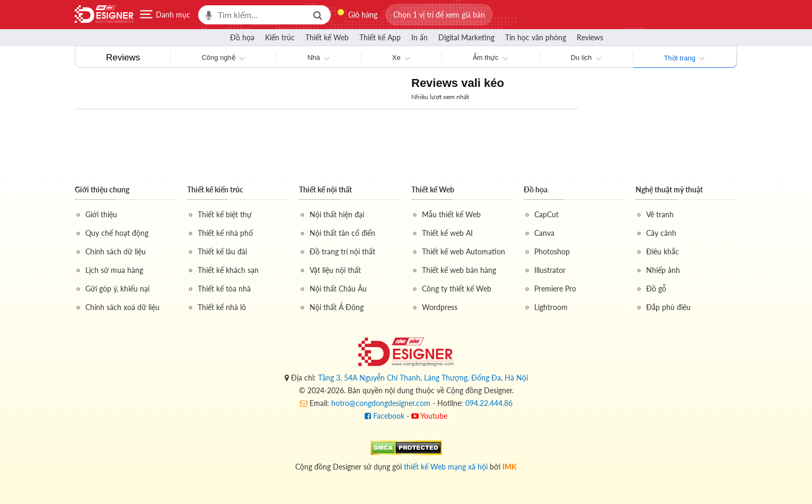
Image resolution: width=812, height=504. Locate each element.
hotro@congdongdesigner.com (381, 403)
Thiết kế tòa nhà (224, 289)
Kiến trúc (280, 37)
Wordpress (440, 307)
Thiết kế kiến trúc (215, 189)
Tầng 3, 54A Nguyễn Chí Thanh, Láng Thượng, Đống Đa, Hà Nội (423, 378)
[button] (439, 15)
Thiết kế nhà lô (222, 307)
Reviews (590, 37)
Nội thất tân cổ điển (342, 233)
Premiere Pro (555, 289)
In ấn (420, 37)
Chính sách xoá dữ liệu (122, 307)
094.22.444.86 (489, 403)
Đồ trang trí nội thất (342, 251)
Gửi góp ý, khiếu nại (117, 289)
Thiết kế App (380, 37)
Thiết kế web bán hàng (459, 270)
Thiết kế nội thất (325, 189)
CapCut (546, 214)
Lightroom (551, 307)
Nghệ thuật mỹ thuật (669, 189)
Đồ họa (242, 37)
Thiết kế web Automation (464, 251)
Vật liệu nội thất (335, 270)
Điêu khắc (663, 251)
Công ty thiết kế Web (457, 289)
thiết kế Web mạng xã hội (446, 467)
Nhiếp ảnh (663, 270)
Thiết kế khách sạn (228, 270)
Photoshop (552, 251)
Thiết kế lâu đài (222, 251)
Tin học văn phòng (536, 37)
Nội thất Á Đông (337, 307)
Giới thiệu (101, 214)
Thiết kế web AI (447, 233)
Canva (544, 233)
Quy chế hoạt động (117, 233)
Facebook (385, 416)
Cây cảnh (661, 233)
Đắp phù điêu (668, 307)
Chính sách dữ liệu (116, 251)
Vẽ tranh (660, 214)
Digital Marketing (466, 37)
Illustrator (550, 270)
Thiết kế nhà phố (225, 233)
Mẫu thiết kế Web (451, 214)
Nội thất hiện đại (337, 214)
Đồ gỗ (656, 289)
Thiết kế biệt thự (225, 214)
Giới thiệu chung (102, 189)
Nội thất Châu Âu (338, 289)
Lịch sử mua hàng (114, 270)
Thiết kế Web (327, 37)
